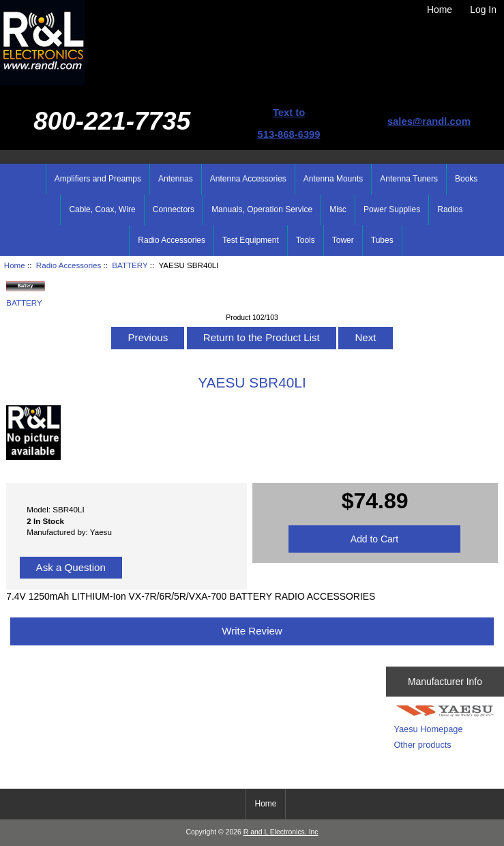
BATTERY (130, 265)
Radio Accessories (69, 265)
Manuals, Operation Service (262, 209)
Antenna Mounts (333, 179)
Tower (343, 240)
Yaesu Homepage (428, 729)
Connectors (174, 209)
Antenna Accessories (248, 179)
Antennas (176, 179)
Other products (422, 745)
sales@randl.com (429, 121)
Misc (338, 209)
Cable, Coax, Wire (102, 209)
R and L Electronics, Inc (281, 832)
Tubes (382, 240)
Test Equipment (251, 240)
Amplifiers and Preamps (98, 179)
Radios (450, 209)
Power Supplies (392, 209)
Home (440, 10)
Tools (306, 240)
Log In (483, 10)
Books (466, 179)
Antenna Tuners (409, 179)
